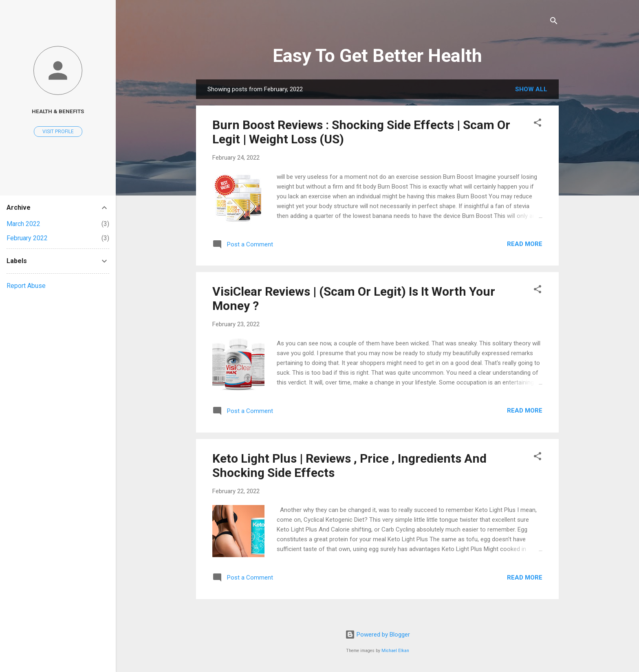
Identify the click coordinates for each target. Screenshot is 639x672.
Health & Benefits (58, 111)
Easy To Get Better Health (377, 56)
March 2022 (23, 224)
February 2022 (27, 238)
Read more (525, 244)
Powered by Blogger (378, 635)
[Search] (554, 22)
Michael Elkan (395, 651)
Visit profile (58, 132)
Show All (531, 89)
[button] (538, 124)
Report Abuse (26, 286)
